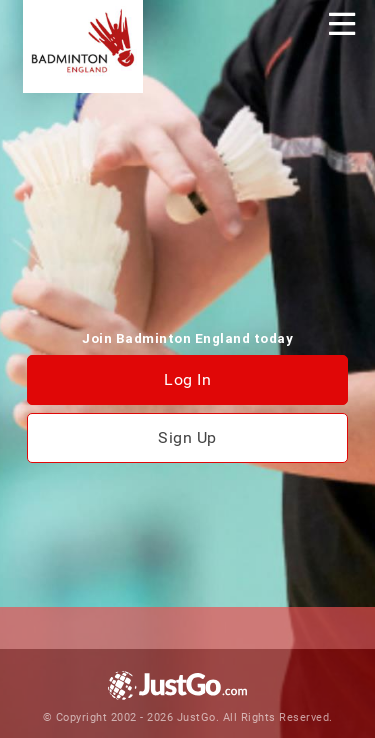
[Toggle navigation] (342, 24)
